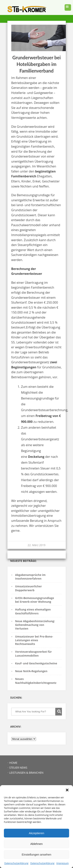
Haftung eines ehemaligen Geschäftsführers (33, 611)
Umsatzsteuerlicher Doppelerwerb (29, 588)
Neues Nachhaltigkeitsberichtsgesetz (36, 681)
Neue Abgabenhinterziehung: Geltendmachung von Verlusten (35, 625)
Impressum (62, 863)
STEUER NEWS (18, 768)
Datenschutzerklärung (16, 863)
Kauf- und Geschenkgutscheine (36, 663)
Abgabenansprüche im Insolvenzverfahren (30, 577)
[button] (67, 790)
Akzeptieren (36, 833)
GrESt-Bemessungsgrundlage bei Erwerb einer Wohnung (35, 600)
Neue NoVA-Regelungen (31, 671)
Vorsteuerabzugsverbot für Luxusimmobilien (33, 653)
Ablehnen (36, 844)
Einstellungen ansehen (37, 854)
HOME (13, 763)
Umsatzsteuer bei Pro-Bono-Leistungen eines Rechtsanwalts (34, 640)
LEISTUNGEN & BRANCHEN (26, 773)
